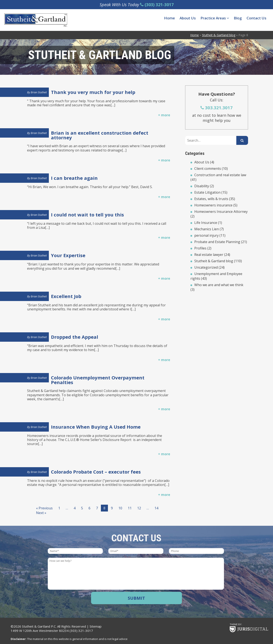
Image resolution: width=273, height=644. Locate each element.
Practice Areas (215, 18)
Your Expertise (68, 255)
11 (130, 508)
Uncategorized (206, 267)
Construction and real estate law (220, 175)
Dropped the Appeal (75, 337)
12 (139, 508)
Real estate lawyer (209, 255)
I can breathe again (74, 178)
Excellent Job (66, 296)
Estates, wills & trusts (211, 199)
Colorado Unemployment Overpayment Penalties (98, 380)
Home (169, 18)
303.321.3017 (217, 108)
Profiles (200, 248)
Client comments (208, 169)
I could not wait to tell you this (87, 215)
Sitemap (96, 626)
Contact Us (256, 18)
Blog (238, 18)
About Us (188, 18)
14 (156, 508)
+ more (164, 115)
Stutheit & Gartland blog (214, 261)
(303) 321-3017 (81, 631)
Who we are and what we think (219, 285)
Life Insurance (206, 223)
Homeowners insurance (213, 205)
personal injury (206, 235)
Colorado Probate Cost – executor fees (96, 472)
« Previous (44, 508)
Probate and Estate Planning (217, 242)
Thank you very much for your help (93, 92)
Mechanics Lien (207, 229)
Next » (41, 513)
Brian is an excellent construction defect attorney (100, 135)
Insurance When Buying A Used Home (96, 427)
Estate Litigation (207, 192)
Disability (202, 186)
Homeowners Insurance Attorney (221, 212)
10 (120, 508)
